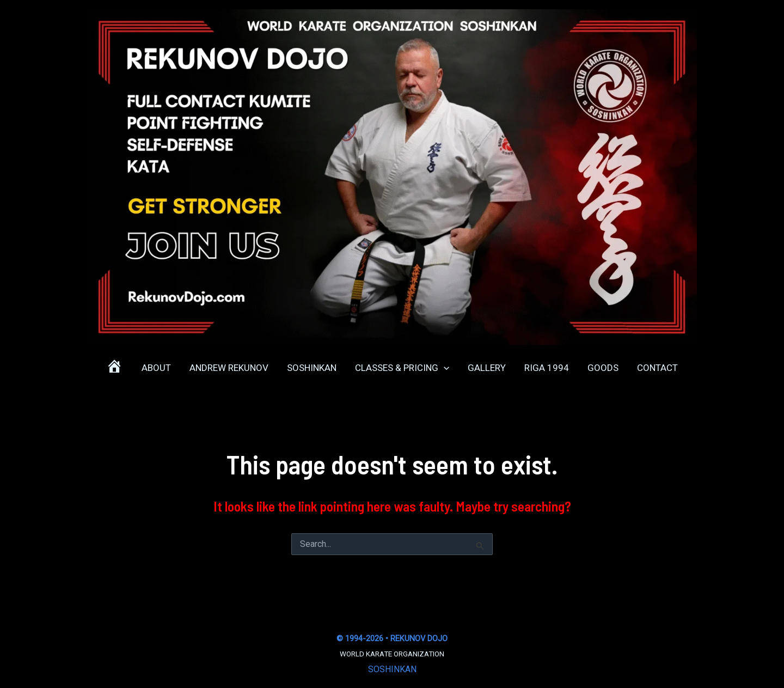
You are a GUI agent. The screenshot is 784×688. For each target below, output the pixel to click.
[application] (444, 368)
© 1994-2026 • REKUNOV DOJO (392, 638)
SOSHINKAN (392, 669)
